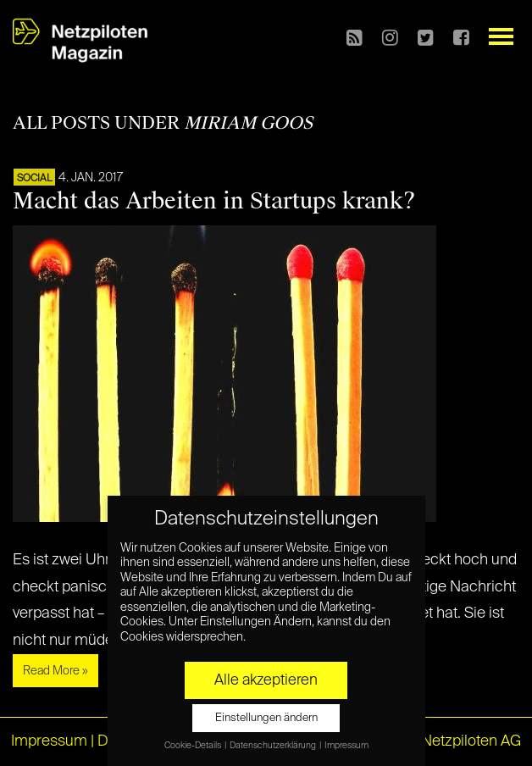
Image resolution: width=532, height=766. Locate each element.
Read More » (55, 671)
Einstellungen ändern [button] (266, 718)
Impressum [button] (346, 746)
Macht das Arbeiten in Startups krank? (214, 201)
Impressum (49, 741)
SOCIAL (34, 179)
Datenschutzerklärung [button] (274, 746)
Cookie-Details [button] (194, 746)
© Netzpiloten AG (463, 741)
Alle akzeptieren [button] (266, 680)
